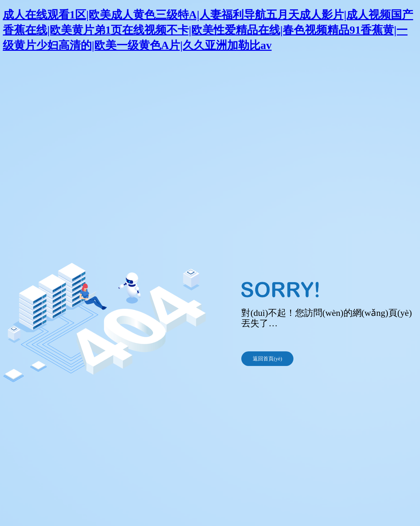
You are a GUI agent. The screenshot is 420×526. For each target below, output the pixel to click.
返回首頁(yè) (267, 359)
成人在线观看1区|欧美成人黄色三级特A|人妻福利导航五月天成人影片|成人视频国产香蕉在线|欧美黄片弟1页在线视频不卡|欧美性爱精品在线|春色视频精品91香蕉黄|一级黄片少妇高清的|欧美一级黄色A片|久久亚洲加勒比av (208, 30)
